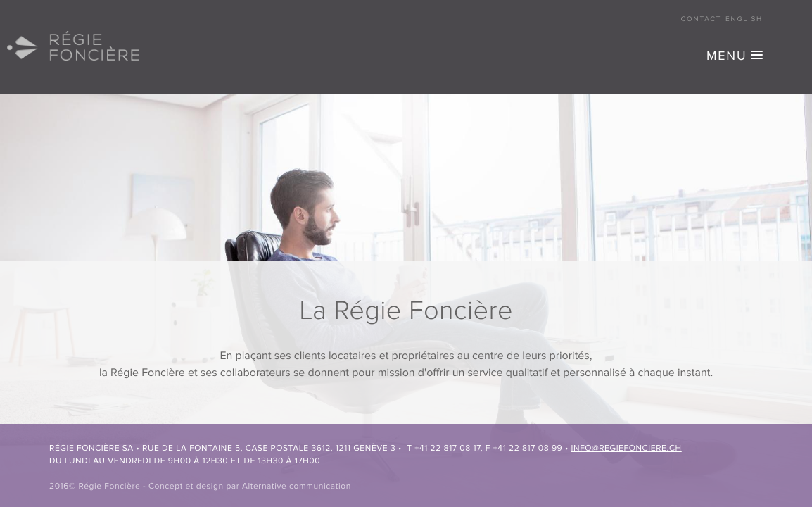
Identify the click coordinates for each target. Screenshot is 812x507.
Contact (702, 20)
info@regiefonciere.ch (627, 449)
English (744, 20)
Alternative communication (297, 487)
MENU (727, 57)
